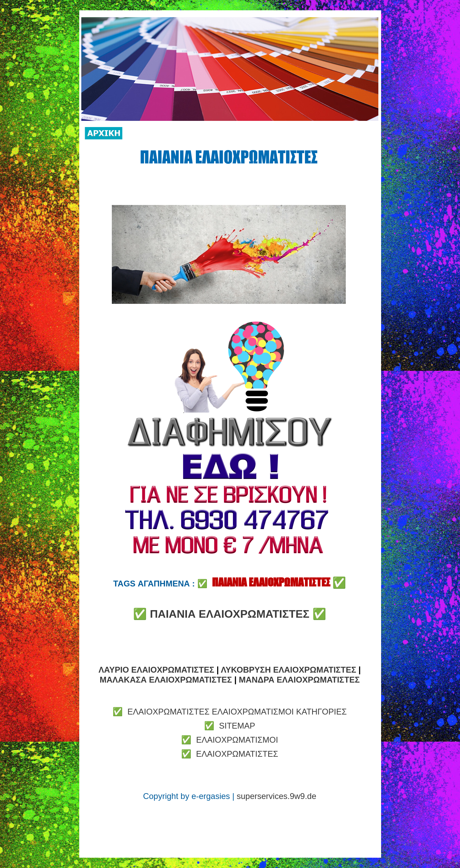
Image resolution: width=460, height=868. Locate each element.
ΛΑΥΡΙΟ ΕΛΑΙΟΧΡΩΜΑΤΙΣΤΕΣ (156, 670)
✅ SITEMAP (230, 726)
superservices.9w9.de (276, 796)
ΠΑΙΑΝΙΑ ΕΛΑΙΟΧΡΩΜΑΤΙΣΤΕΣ (230, 614)
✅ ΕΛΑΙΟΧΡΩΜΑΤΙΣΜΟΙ (229, 740)
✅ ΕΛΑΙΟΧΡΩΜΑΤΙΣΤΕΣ (230, 754)
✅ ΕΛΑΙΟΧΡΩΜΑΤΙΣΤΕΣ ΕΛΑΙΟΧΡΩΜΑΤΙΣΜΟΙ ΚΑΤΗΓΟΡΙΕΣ (230, 712)
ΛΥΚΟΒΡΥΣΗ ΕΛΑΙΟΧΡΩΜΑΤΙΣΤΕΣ (289, 670)
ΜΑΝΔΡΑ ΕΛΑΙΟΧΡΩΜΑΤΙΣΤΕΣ (299, 680)
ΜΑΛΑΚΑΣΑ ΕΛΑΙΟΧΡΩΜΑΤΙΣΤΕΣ (166, 680)
